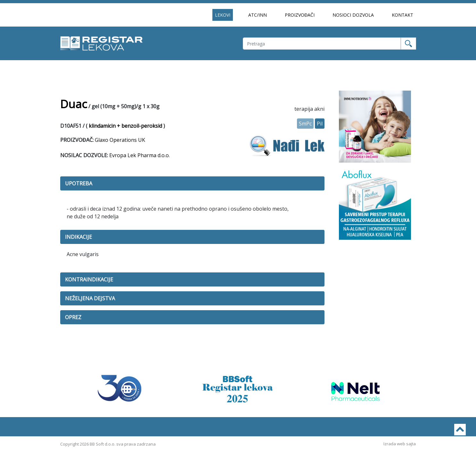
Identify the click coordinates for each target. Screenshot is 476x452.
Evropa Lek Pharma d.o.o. (140, 155)
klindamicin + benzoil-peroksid (125, 126)
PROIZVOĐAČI (300, 15)
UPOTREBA (79, 183)
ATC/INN (258, 15)
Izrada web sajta (400, 444)
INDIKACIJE (78, 237)
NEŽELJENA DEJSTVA (90, 298)
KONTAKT (402, 15)
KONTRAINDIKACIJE (89, 279)
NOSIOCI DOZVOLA (353, 15)
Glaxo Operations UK (120, 140)
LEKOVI (223, 15)
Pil (320, 124)
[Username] (322, 44)
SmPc (305, 124)
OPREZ (73, 317)
